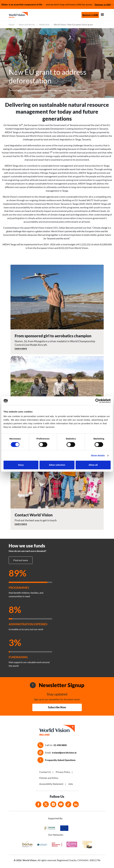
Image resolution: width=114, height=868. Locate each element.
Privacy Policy (63, 772)
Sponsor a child (103, 4)
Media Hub (44, 25)
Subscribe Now (57, 707)
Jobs (71, 784)
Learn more (21, 348)
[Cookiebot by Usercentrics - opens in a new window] (97, 401)
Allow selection (57, 465)
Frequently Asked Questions (60, 760)
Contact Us (45, 772)
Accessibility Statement (51, 784)
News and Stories (27, 25)
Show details (98, 455)
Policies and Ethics (49, 778)
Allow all (93, 465)
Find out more (21, 560)
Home (12, 25)
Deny (21, 465)
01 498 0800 (60, 745)
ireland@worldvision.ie (64, 753)
